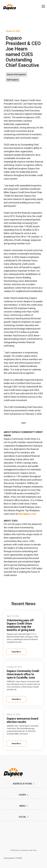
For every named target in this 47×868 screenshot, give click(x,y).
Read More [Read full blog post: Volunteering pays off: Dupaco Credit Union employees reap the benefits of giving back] (16, 652)
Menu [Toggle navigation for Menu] (22, 806)
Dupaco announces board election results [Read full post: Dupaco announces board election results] (22, 720)
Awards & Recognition (16, 75)
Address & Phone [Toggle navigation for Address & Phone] (22, 784)
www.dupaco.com (27, 514)
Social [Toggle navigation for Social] (22, 817)
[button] (43, 6)
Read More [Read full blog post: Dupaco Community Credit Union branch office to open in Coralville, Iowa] (16, 699)
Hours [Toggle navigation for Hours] (22, 795)
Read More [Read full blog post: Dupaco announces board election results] (16, 744)
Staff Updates (13, 80)
